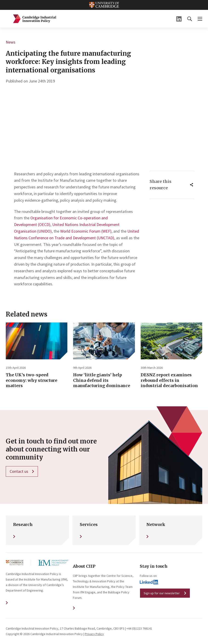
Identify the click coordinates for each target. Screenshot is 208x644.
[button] (190, 19)
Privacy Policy (94, 634)
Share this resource (161, 185)
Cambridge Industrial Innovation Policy (35, 19)
